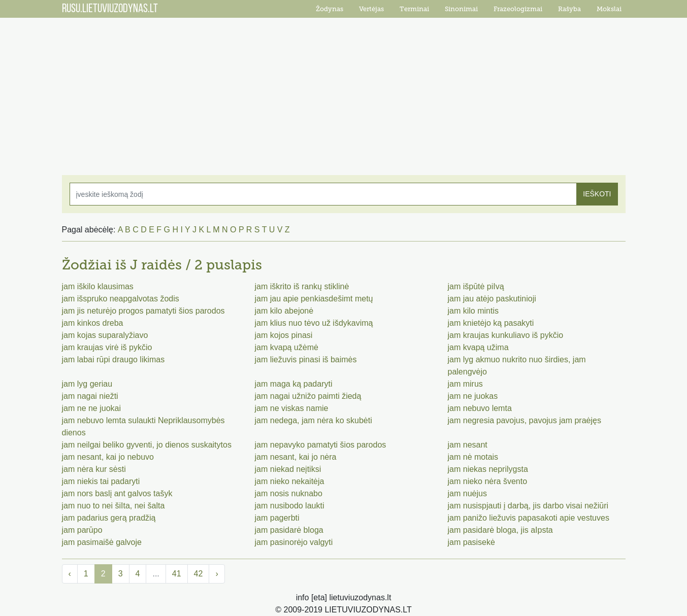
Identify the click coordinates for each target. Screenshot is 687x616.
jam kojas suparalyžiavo (105, 335)
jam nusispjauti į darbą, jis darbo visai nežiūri (528, 506)
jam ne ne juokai (92, 408)
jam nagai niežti (90, 396)
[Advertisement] (344, 91)
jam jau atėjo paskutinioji (492, 299)
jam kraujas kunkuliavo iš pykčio (506, 335)
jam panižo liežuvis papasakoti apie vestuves (529, 518)
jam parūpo (82, 530)
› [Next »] (217, 574)
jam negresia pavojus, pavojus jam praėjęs (525, 420)
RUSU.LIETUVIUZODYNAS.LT (110, 9)
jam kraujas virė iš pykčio (107, 347)
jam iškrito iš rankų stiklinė (302, 286)
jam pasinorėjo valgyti (294, 542)
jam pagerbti (277, 518)
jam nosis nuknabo (289, 493)
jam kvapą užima (478, 347)
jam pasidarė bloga (289, 530)
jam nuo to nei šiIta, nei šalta (113, 506)
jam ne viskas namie (292, 408)
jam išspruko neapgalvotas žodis (121, 299)
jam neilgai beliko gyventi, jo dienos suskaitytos (147, 445)
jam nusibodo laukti (290, 506)
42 (199, 574)
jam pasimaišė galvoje (102, 542)
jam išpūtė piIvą (476, 286)
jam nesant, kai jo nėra (296, 457)
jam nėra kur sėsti (94, 469)
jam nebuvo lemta (480, 408)
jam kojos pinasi (284, 335)
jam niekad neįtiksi (288, 469)
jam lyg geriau (87, 384)
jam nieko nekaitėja (290, 481)
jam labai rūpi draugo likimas (113, 360)
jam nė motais (473, 457)
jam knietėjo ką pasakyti (491, 323)
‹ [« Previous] (70, 574)
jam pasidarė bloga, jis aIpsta (500, 530)
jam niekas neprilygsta (488, 469)
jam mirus (465, 384)
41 (177, 574)
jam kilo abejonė (284, 311)
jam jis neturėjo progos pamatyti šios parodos (143, 311)
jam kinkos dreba (93, 323)
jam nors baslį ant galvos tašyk (117, 493)
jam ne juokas (473, 396)
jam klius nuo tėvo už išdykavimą (314, 323)
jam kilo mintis (473, 311)
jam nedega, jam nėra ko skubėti (314, 420)
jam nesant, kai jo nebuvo (108, 457)
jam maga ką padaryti (294, 384)
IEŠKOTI (597, 194)
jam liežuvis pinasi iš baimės (306, 360)
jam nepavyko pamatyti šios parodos (321, 445)
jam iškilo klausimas (98, 286)
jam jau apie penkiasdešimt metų (314, 299)
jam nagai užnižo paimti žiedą (308, 396)
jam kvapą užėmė (287, 347)
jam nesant (468, 445)
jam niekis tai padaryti (101, 481)
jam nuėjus (467, 493)
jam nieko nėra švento (488, 481)
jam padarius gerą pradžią (109, 518)
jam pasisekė (471, 542)
